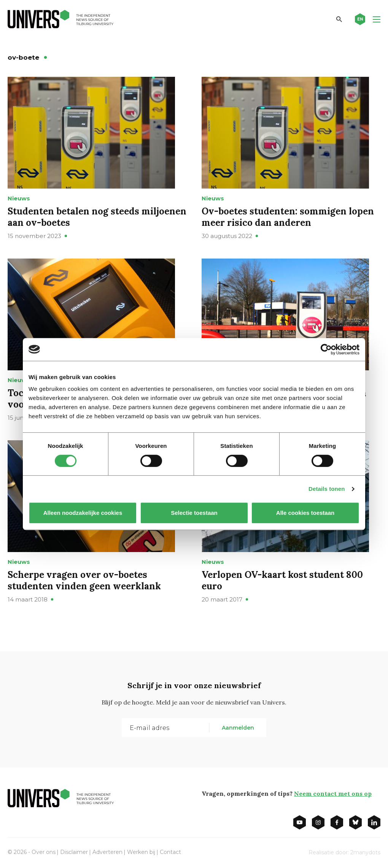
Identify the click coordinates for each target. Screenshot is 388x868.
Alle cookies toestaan (305, 513)
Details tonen (327, 489)
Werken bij (141, 852)
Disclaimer (74, 852)
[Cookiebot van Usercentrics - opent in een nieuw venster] (326, 349)
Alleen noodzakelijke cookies (83, 513)
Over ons (44, 852)
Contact (170, 852)
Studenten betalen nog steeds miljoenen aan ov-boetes (97, 217)
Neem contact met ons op (333, 793)
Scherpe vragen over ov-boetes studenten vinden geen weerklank (84, 580)
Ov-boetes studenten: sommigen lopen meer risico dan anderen (288, 217)
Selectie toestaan (194, 513)
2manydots (365, 852)
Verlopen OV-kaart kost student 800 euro (282, 580)
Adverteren (107, 852)
